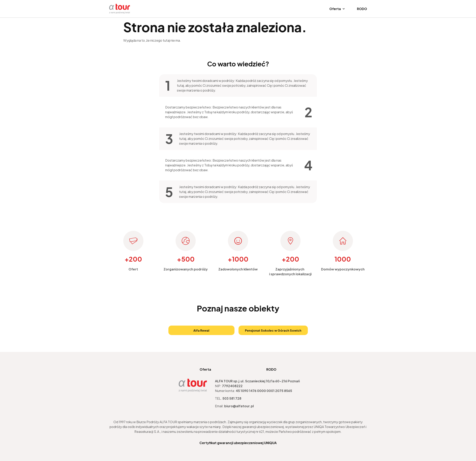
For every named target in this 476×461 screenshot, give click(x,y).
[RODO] (362, 9)
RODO (272, 369)
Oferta (205, 369)
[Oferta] (337, 9)
